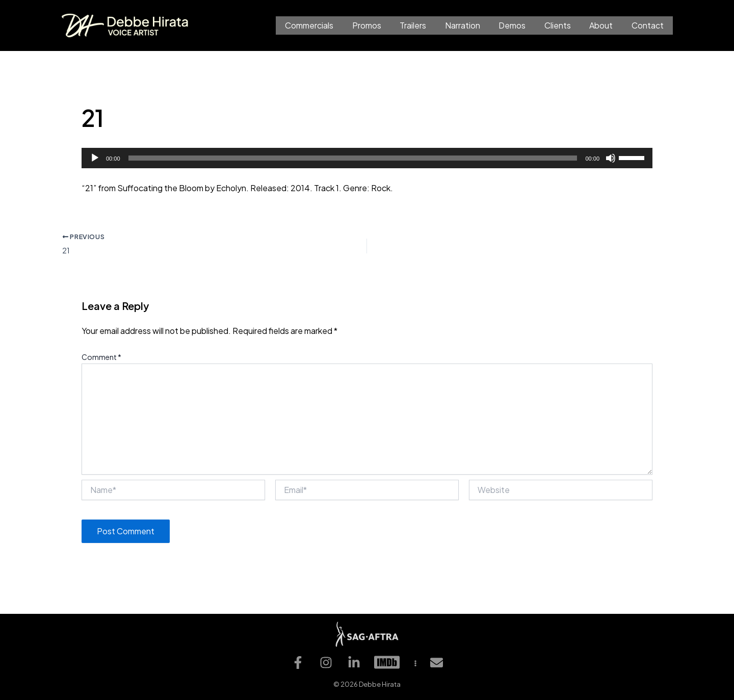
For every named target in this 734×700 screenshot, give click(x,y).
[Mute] (611, 158)
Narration (473, 25)
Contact (649, 25)
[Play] (95, 158)
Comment (101, 358)
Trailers (426, 25)
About (605, 25)
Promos (382, 25)
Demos (520, 25)
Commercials (326, 25)
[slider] (353, 158)
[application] (367, 158)
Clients (563, 25)
